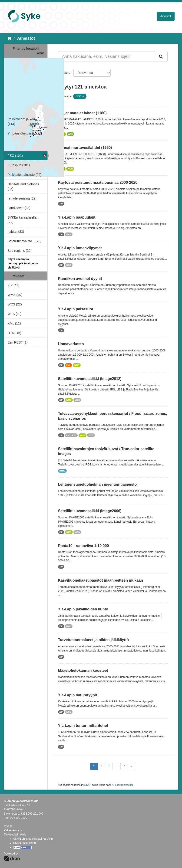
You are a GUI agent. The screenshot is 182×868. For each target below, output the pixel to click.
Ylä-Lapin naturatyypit (78, 695)
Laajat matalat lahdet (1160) (82, 113)
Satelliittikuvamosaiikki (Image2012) (90, 379)
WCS (69, 234)
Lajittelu (64, 73)
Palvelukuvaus (13, 830)
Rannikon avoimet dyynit (80, 279)
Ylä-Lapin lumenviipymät (80, 248)
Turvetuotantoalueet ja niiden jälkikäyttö (94, 640)
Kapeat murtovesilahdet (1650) (85, 148)
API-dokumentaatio (122, 785)
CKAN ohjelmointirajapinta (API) (33, 839)
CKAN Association (25, 843)
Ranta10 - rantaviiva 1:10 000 (84, 546)
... (116, 766)
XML (68, 365)
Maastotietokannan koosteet (83, 670)
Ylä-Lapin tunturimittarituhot (83, 726)
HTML (62, 471)
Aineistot (165, 16)
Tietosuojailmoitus (15, 835)
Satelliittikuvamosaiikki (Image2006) (90, 511)
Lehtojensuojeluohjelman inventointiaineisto (98, 484)
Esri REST (71, 435)
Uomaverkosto (71, 344)
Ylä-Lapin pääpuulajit (77, 217)
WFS (70, 134)
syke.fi (8, 826)
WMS (70, 169)
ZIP (61, 204)
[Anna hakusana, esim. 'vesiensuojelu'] (107, 56)
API (89, 785)
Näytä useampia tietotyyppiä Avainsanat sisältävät (23, 263)
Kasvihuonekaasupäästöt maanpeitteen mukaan (101, 580)
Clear (40, 53)
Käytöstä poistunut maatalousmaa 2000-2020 (98, 182)
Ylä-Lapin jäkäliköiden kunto (83, 609)
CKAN (12, 859)
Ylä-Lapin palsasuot (76, 309)
